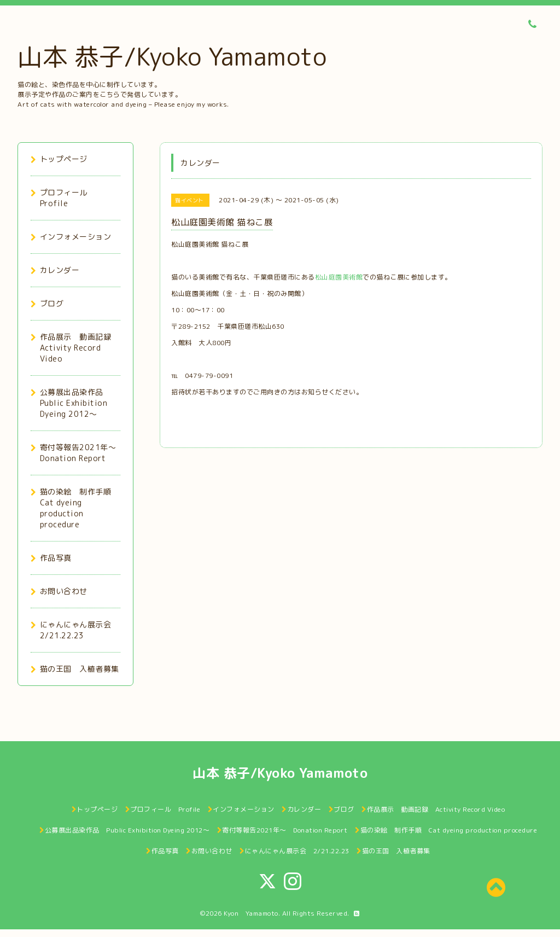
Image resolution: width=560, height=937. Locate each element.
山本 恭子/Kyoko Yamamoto (172, 56)
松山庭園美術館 (339, 277)
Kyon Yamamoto (251, 913)
